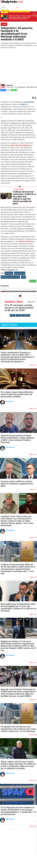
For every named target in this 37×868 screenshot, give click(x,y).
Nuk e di (26, 315)
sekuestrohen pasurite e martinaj (10, 277)
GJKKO (23, 104)
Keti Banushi (11, 447)
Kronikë (4, 24)
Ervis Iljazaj (10, 401)
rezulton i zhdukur (25, 241)
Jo (18, 315)
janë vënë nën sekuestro (20, 145)
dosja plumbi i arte (20, 273)
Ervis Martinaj (29, 102)
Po (13, 315)
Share (3, 90)
